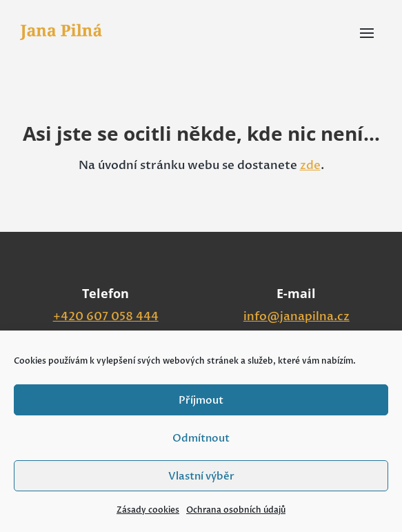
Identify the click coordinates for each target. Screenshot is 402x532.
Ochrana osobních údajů (236, 510)
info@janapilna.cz (297, 316)
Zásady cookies (148, 510)
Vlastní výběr (201, 476)
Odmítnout (201, 438)
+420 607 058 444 (106, 316)
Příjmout (201, 400)
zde (310, 165)
